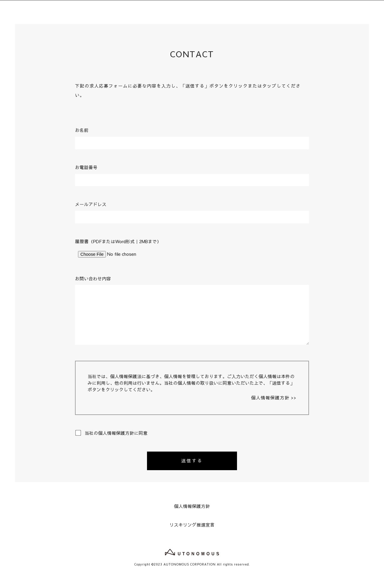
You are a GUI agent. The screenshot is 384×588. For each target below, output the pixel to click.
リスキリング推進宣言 (192, 525)
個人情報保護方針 (192, 506)
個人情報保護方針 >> (274, 398)
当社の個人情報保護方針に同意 (111, 433)
